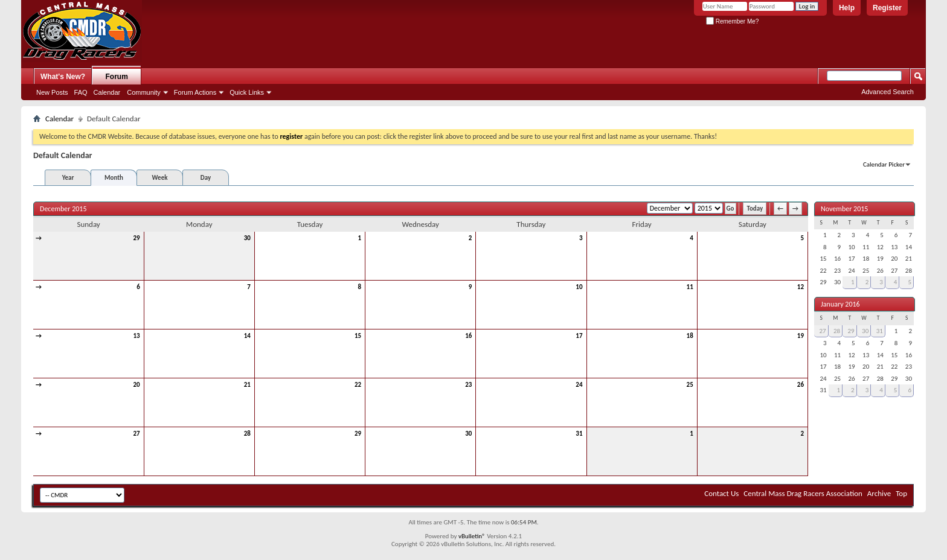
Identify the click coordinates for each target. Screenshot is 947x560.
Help (847, 8)
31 (579, 434)
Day (206, 178)
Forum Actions (195, 92)
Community (144, 92)
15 (358, 336)
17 (579, 336)
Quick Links (247, 92)
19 (801, 336)
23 (468, 385)
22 (358, 385)
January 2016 (840, 304)
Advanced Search (888, 92)
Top (901, 493)
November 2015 (844, 209)
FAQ (81, 92)
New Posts (52, 92)
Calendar (107, 92)
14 (247, 336)
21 (247, 385)
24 (579, 385)
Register (887, 8)
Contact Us (721, 493)
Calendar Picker (884, 164)
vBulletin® (472, 536)
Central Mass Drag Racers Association (803, 493)
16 (468, 336)
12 (801, 287)
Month (114, 178)
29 (137, 238)
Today (755, 208)
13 (137, 336)
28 (247, 434)
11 (690, 287)
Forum (117, 77)
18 (690, 336)
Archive (879, 493)
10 (579, 287)
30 (247, 238)
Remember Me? (732, 21)
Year (68, 178)
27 (137, 434)
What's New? (63, 77)
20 (137, 385)
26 (801, 385)
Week (160, 178)
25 (690, 385)
